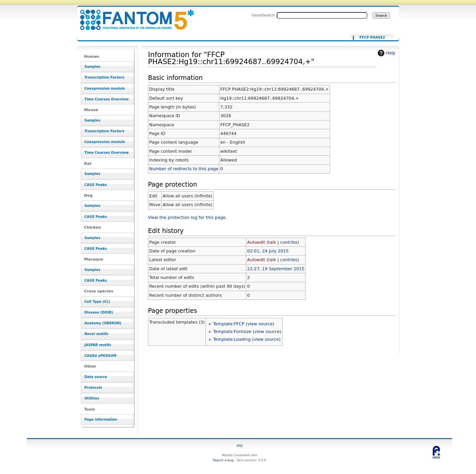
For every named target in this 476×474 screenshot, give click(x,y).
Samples (93, 67)
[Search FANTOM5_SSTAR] (322, 15)
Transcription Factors (104, 77)
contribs (289, 242)
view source (260, 324)
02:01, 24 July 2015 (268, 251)
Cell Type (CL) (97, 302)
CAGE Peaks (96, 185)
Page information (101, 419)
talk (272, 242)
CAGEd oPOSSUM (100, 356)
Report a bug (223, 460)
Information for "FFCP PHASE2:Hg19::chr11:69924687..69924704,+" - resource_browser (133, 16)
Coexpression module (105, 88)
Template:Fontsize (232, 331)
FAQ (240, 446)
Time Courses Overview (107, 99)
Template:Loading (232, 339)
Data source (96, 377)
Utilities (92, 398)
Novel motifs (96, 334)
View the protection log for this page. (187, 217)
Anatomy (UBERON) (103, 323)
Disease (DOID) (99, 312)
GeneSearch (263, 15)
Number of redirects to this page (184, 169)
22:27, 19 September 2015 (276, 269)
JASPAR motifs (98, 345)
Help (386, 53)
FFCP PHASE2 (372, 38)
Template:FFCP (229, 324)
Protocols (93, 388)
